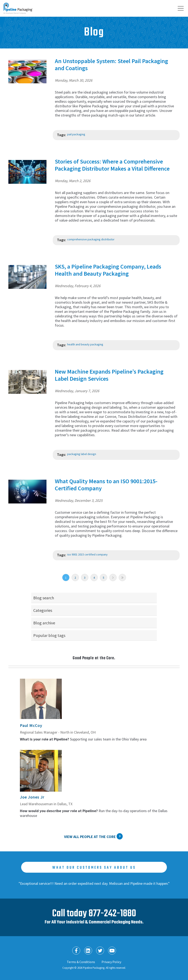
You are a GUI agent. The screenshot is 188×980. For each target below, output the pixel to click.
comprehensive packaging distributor (91, 239)
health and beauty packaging (85, 344)
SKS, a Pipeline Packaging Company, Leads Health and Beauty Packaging (108, 270)
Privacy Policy (111, 962)
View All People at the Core (90, 837)
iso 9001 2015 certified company (87, 554)
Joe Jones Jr (32, 797)
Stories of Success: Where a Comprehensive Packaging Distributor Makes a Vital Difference (112, 165)
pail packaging (76, 134)
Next (113, 577)
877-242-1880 (112, 914)
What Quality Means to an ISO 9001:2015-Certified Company (106, 485)
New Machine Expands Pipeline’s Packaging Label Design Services (109, 375)
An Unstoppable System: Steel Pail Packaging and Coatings (111, 65)
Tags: (61, 135)
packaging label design (82, 454)
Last (122, 577)
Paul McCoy (31, 725)
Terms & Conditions (81, 962)
